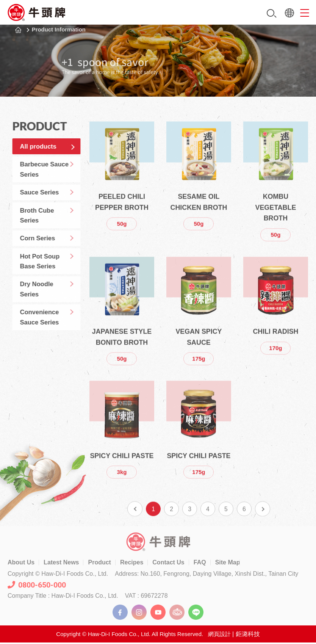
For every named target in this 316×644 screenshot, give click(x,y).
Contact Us (168, 563)
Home (18, 30)
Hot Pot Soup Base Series (48, 274)
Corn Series (46, 249)
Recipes (132, 563)
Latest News (61, 563)
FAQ (200, 563)
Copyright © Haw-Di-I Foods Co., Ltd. (58, 575)
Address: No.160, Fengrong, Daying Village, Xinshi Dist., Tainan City (206, 575)
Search (272, 13)
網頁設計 (219, 635)
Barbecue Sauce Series (53, 173)
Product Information (60, 30)
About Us (21, 563)
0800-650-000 (37, 586)
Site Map (228, 563)
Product (99, 563)
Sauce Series (48, 198)
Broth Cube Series (45, 223)
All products (46, 147)
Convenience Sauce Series (48, 335)
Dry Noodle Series (45, 304)
